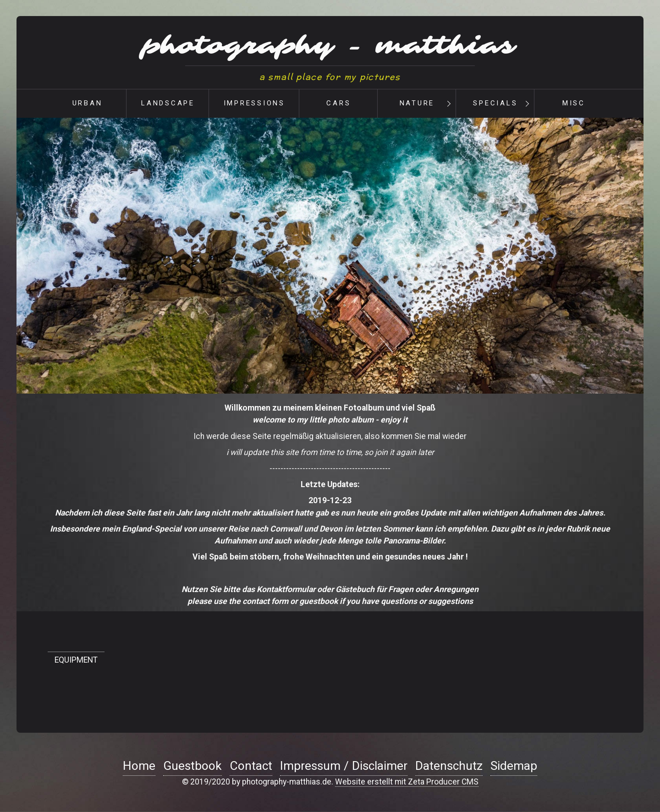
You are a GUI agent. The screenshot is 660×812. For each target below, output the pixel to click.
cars (338, 103)
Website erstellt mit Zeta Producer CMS (407, 782)
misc (574, 103)
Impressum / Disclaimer (344, 766)
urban (88, 103)
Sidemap (514, 766)
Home (139, 766)
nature (417, 103)
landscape (168, 103)
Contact (251, 766)
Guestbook (192, 766)
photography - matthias (330, 46)
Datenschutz (449, 766)
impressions (254, 103)
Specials (495, 103)
